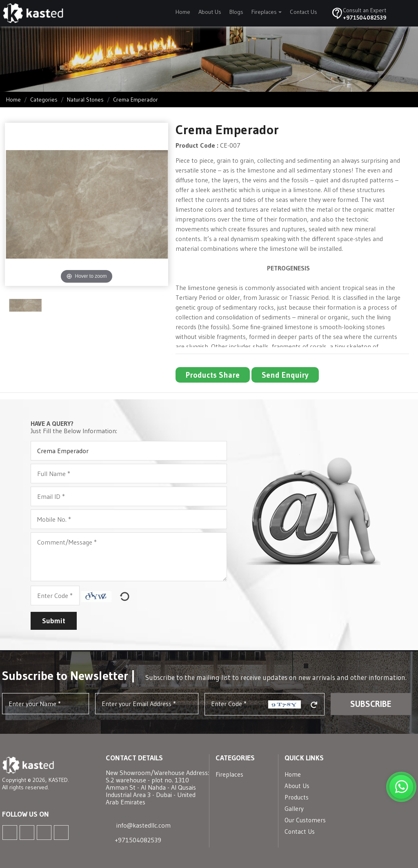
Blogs (236, 12)
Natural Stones (85, 100)
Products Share (213, 375)
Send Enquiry (285, 375)
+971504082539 (365, 18)
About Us (210, 12)
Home (183, 12)
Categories (44, 100)
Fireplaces (264, 12)
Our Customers (305, 820)
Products (297, 797)
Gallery (294, 809)
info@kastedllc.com (143, 825)
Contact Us (303, 12)
